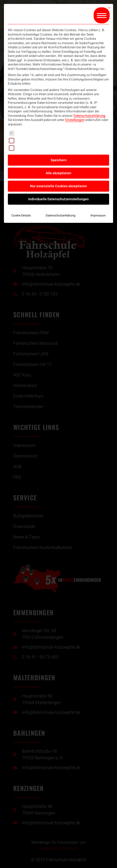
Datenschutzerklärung (89, 116)
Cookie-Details (21, 215)
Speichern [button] (59, 160)
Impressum (98, 215)
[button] (102, 15)
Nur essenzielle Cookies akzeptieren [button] (58, 186)
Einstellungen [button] (75, 120)
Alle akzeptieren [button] (58, 173)
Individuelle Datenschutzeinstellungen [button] (58, 199)
